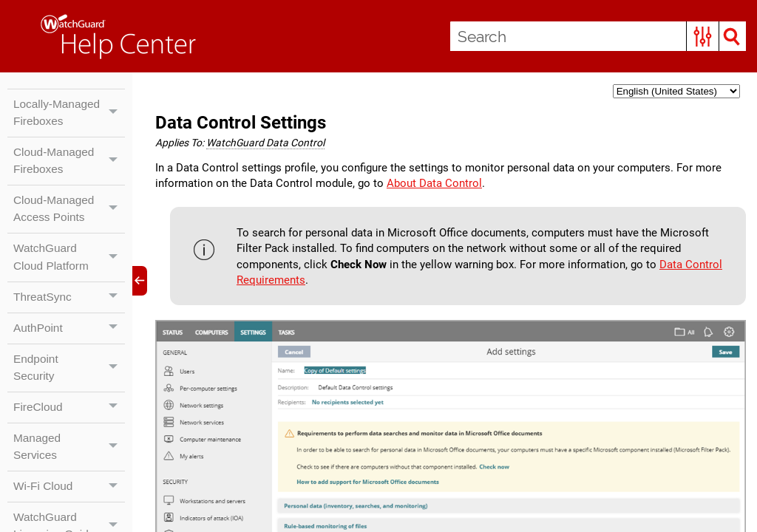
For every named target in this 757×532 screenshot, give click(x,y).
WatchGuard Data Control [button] (271, 144)
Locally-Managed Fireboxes (69, 122)
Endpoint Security (69, 392)
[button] (702, 36)
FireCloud (69, 433)
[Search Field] (597, 36)
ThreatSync (69, 320)
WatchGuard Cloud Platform (69, 279)
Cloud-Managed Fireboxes (69, 180)
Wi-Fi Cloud (69, 514)
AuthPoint (69, 352)
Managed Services (69, 474)
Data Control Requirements (308, 285)
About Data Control (478, 186)
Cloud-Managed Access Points (69, 230)
